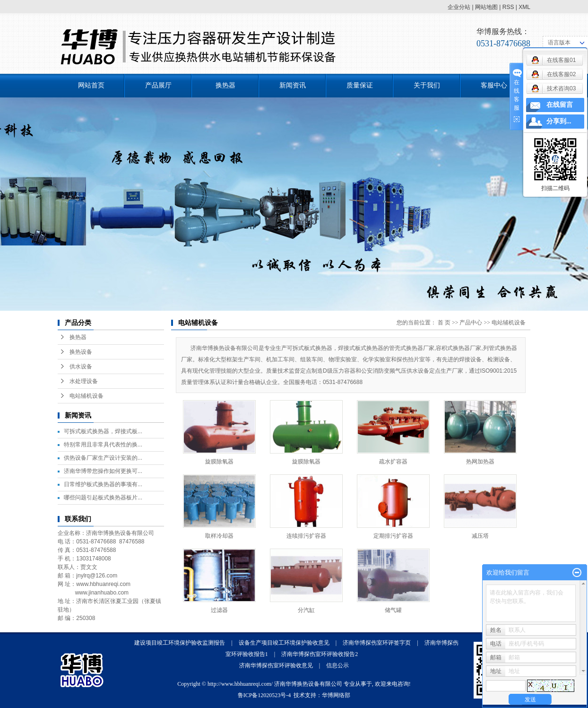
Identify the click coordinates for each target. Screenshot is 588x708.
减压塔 (480, 536)
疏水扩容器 (393, 462)
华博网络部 (336, 695)
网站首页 (91, 85)
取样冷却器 (219, 536)
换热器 (225, 85)
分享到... (559, 121)
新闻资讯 (293, 85)
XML (524, 7)
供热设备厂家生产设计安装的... (103, 458)
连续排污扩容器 (306, 536)
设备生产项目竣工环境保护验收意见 (284, 643)
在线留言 (560, 105)
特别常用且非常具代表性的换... (103, 445)
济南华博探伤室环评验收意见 (276, 665)
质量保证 (360, 85)
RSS (508, 7)
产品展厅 (158, 85)
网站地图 (486, 7)
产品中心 (471, 323)
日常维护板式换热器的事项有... (103, 484)
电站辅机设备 (86, 396)
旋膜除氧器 (219, 462)
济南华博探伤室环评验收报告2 (320, 654)
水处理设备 (84, 381)
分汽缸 (306, 610)
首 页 (444, 323)
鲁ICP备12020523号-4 (264, 695)
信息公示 (337, 665)
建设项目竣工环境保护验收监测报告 (180, 643)
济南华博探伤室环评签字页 (377, 643)
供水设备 (81, 367)
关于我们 (427, 85)
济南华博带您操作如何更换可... (103, 471)
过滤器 (219, 610)
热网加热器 (480, 462)
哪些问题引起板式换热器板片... (103, 498)
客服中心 (494, 85)
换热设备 (81, 352)
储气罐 (393, 610)
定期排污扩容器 (393, 536)
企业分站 (459, 7)
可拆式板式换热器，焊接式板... (103, 431)
